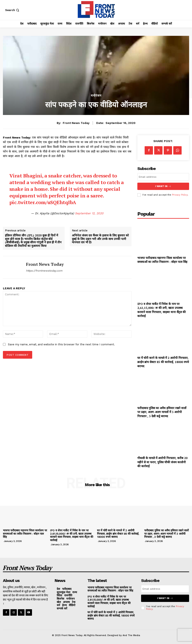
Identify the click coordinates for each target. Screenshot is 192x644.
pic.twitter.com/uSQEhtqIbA (43, 202)
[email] (163, 177)
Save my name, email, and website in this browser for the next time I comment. (61, 344)
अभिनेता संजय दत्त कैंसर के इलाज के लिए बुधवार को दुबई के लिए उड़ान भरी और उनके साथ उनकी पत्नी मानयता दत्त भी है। (100, 239)
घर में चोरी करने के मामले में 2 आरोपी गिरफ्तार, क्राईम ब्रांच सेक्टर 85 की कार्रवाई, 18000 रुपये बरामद (163, 362)
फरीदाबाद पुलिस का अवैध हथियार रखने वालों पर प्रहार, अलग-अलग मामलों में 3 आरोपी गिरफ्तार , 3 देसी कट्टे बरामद (162, 412)
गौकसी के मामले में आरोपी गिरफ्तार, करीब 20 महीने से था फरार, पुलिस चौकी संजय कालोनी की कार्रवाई (162, 462)
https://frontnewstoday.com (44, 271)
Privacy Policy (180, 195)
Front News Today (76, 123)
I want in (163, 186)
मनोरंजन (96, 96)
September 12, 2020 (89, 213)
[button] (13, 10)
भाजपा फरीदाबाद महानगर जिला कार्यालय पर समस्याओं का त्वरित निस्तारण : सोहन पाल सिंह (162, 260)
